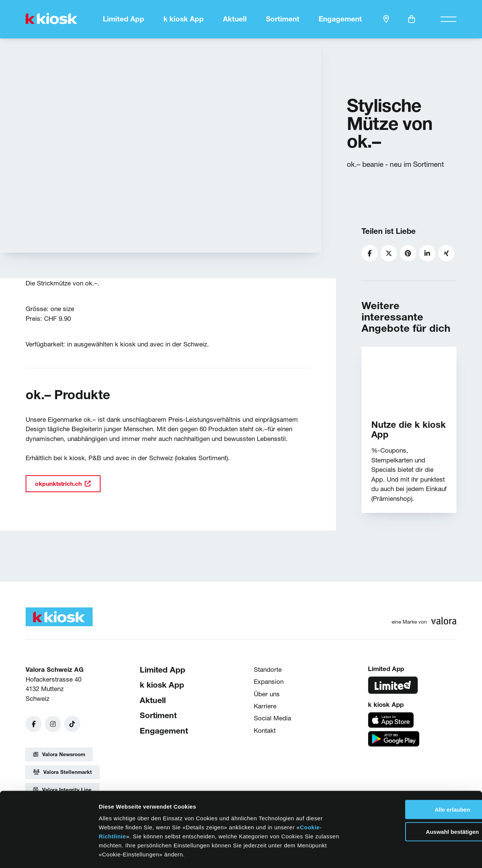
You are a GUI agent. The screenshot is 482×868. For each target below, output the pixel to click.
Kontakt (265, 730)
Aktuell (235, 19)
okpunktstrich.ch (62, 483)
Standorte (268, 669)
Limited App (124, 19)
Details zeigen (384, 853)
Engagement (340, 19)
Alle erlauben (419, 778)
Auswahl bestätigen (419, 800)
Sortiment (283, 19)
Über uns (267, 693)
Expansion (269, 681)
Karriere (265, 705)
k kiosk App (184, 19)
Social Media (272, 717)
